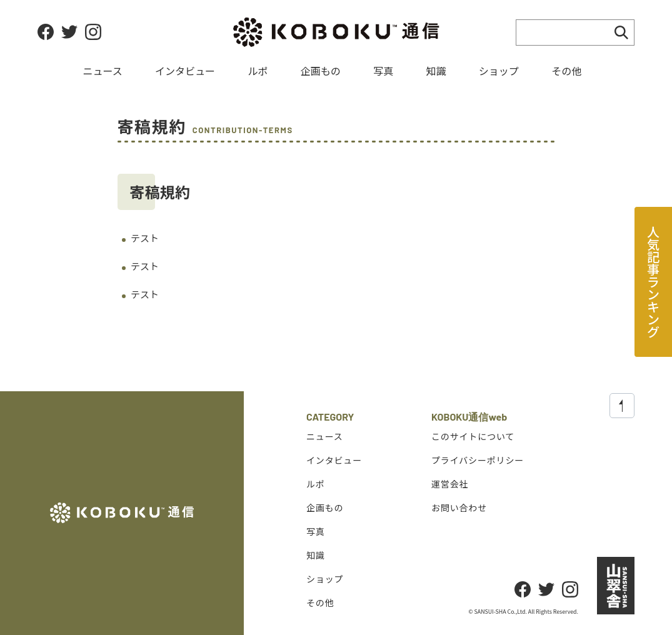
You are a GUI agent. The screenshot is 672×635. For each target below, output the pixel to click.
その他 (566, 71)
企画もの (321, 71)
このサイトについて (473, 436)
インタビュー (185, 71)
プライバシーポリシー (478, 459)
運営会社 (450, 483)
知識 (436, 71)
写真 (383, 71)
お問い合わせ (459, 507)
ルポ (258, 71)
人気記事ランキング (654, 282)
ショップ (499, 71)
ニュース (103, 71)
